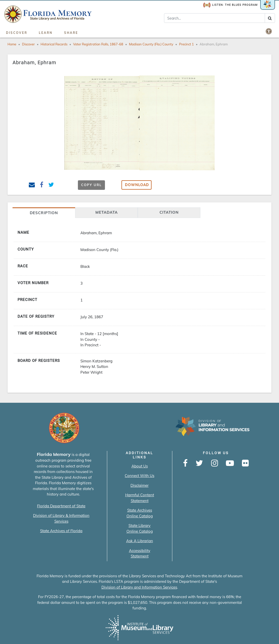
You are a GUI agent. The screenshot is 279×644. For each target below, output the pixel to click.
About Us (140, 466)
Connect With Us (139, 476)
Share (71, 33)
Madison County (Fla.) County (151, 44)
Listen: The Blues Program (230, 5)
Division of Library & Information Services (61, 518)
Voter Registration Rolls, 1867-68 (98, 44)
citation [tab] (169, 212)
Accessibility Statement (140, 553)
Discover (17, 33)
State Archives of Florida (61, 531)
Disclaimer (139, 485)
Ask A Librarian (140, 541)
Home (12, 44)
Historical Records (54, 44)
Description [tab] (44, 213)
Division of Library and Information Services (139, 587)
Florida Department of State (61, 506)
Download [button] (137, 185)
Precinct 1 (186, 44)
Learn (46, 33)
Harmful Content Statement (140, 498)
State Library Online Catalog (140, 528)
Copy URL (91, 185)
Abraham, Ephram (214, 44)
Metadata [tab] (107, 212)
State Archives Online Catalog (140, 513)
